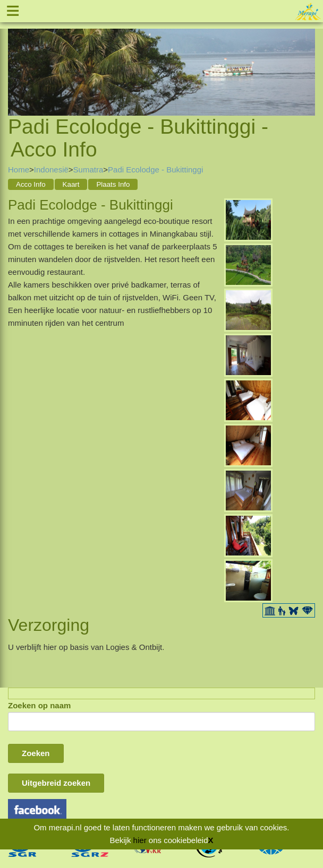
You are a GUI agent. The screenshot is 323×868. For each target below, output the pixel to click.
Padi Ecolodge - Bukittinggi (155, 170)
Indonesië (51, 170)
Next (307, 59)
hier (140, 840)
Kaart (71, 184)
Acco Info (31, 184)
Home (19, 170)
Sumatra (88, 170)
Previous (16, 59)
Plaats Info (113, 184)
